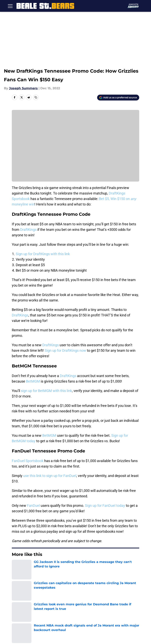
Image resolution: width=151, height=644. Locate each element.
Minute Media (29, 626)
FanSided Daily (22, 601)
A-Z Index (126, 608)
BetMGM (33, 381)
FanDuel (33, 506)
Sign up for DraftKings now (66, 350)
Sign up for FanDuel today (105, 506)
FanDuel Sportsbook (28, 461)
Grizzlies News (35, 566)
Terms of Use (129, 601)
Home (16, 566)
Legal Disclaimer (56, 608)
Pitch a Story (52, 601)
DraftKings (28, 230)
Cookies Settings (75, 148)
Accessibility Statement (93, 608)
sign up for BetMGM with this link (46, 391)
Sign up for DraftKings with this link (43, 254)
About (15, 594)
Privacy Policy (86, 601)
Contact (81, 594)
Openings (50, 594)
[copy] (36, 97)
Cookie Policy (20, 608)
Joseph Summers (23, 88)
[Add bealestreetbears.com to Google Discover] (118, 98)
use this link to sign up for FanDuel (50, 476)
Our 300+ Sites (130, 594)
